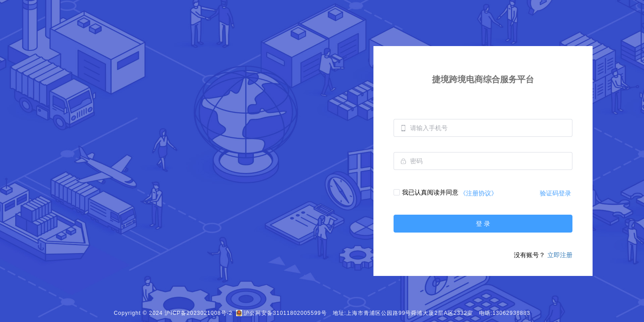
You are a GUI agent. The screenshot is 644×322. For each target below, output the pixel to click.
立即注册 (560, 255)
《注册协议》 (479, 193)
